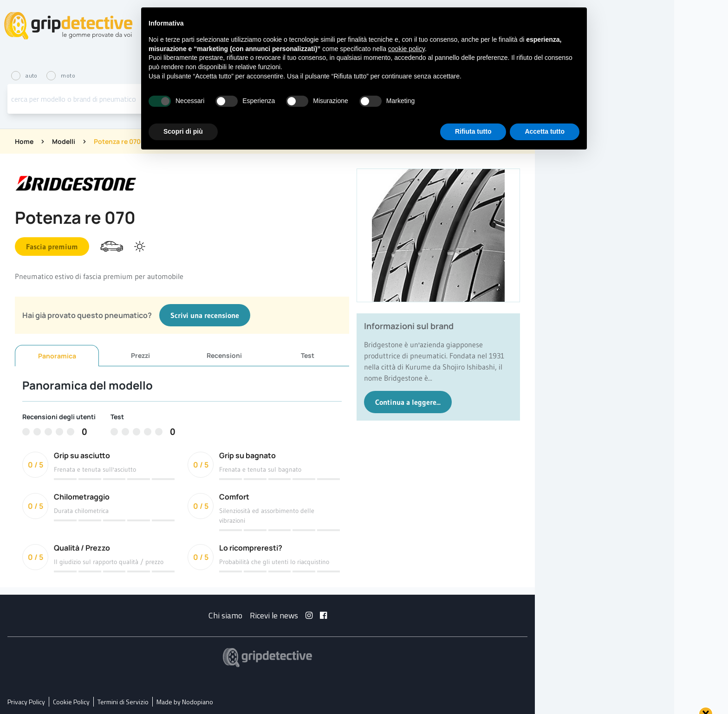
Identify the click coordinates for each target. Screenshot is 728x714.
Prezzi (140, 355)
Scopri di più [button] (183, 131)
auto (25, 75)
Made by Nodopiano (185, 702)
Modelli (64, 141)
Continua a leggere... (408, 402)
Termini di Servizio (123, 702)
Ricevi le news (274, 615)
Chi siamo (225, 615)
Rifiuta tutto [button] (473, 131)
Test (308, 355)
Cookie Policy (71, 702)
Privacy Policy (26, 702)
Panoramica (57, 356)
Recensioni (224, 355)
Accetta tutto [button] (545, 131)
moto (61, 75)
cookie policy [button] (406, 49)
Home (24, 141)
